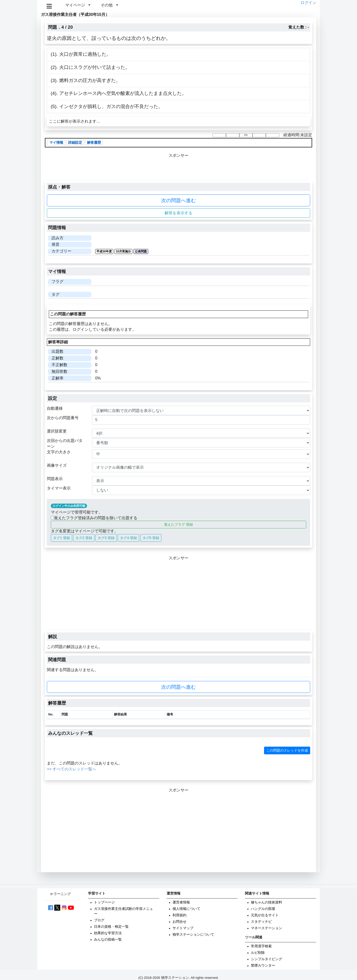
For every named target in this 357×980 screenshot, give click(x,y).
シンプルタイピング (267, 959)
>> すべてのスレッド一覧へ (72, 769)
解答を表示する (178, 213)
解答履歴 (94, 143)
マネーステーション (267, 928)
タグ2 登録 (84, 538)
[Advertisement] (178, 596)
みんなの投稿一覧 (108, 939)
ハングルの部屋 (263, 909)
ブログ (99, 920)
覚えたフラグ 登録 (178, 524)
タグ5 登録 (151, 538)
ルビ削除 (258, 953)
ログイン (308, 3)
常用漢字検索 (261, 946)
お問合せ (179, 922)
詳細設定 (75, 143)
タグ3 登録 (106, 538)
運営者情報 (181, 902)
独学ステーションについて (193, 935)
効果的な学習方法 (108, 933)
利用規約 (179, 915)
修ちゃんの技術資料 (267, 902)
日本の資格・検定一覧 (111, 927)
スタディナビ (261, 922)
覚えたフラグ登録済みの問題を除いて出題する (94, 518)
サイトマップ (183, 928)
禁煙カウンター (263, 966)
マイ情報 (56, 143)
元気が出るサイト (265, 915)
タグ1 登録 (61, 538)
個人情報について (186, 909)
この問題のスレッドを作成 (287, 750)
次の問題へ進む (178, 200)
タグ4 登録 (128, 538)
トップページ (104, 902)
